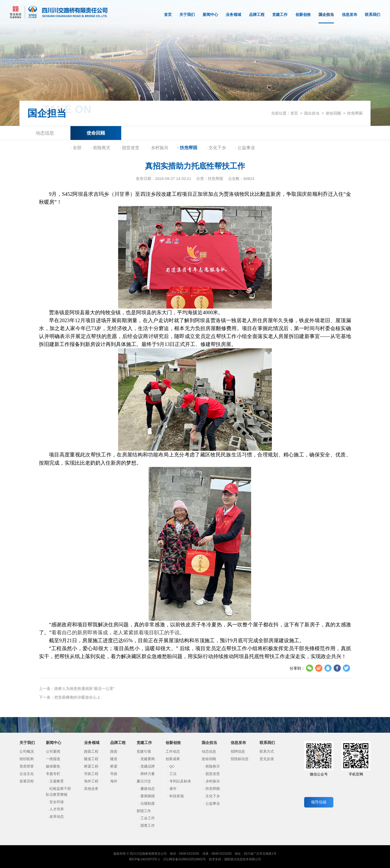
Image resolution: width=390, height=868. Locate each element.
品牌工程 (257, 14)
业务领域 (233, 14)
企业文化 (27, 774)
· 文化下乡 (216, 148)
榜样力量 (148, 774)
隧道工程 (91, 759)
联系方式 (267, 752)
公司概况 (27, 752)
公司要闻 (53, 752)
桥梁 (114, 766)
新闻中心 (210, 14)
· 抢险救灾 (101, 148)
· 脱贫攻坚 (130, 148)
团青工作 (148, 826)
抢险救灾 (213, 766)
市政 (114, 774)
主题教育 (57, 781)
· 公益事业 (245, 148)
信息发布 (350, 14)
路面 (114, 752)
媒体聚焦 (53, 766)
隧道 (114, 759)
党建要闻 (148, 759)
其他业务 (91, 789)
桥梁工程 (91, 766)
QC (172, 766)
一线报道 (53, 759)
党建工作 (280, 14)
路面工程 (91, 752)
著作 (173, 789)
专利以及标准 (180, 781)
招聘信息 (238, 752)
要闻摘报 (148, 796)
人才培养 (57, 809)
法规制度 (148, 804)
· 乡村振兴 (158, 148)
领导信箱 (319, 802)
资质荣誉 (27, 766)
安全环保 (57, 802)
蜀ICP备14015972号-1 (144, 859)
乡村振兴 (213, 781)
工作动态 (173, 752)
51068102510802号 (192, 859)
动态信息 (45, 133)
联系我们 (373, 14)
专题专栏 (53, 774)
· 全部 (76, 148)
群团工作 (144, 811)
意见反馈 (267, 759)
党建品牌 (148, 766)
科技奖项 (177, 796)
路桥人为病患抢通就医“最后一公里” (84, 688)
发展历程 (27, 781)
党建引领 (144, 752)
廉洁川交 (144, 781)
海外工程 (91, 781)
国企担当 (326, 18)
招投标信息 (240, 759)
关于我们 (187, 14)
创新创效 (303, 14)
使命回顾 (333, 113)
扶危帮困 (355, 113)
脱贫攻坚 (213, 774)
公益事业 (213, 804)
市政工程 (91, 774)
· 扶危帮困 (187, 148)
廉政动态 (148, 789)
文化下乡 (213, 796)
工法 (173, 774)
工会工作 (148, 818)
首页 (168, 14)
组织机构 (27, 759)
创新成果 (173, 759)
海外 (114, 781)
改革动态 (57, 817)
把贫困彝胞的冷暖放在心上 (77, 697)
